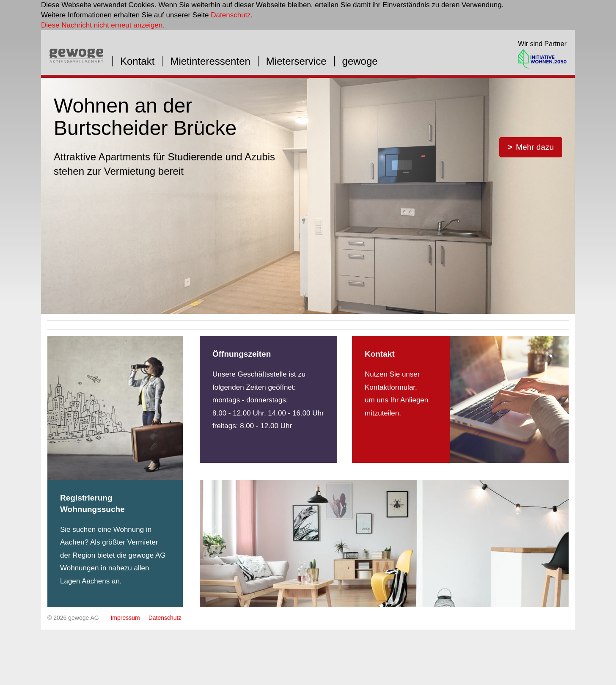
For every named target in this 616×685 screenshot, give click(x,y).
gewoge (360, 61)
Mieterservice (296, 61)
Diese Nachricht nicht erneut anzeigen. (103, 25)
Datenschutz (231, 15)
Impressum (125, 618)
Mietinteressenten (210, 61)
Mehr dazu (535, 147)
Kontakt (137, 61)
